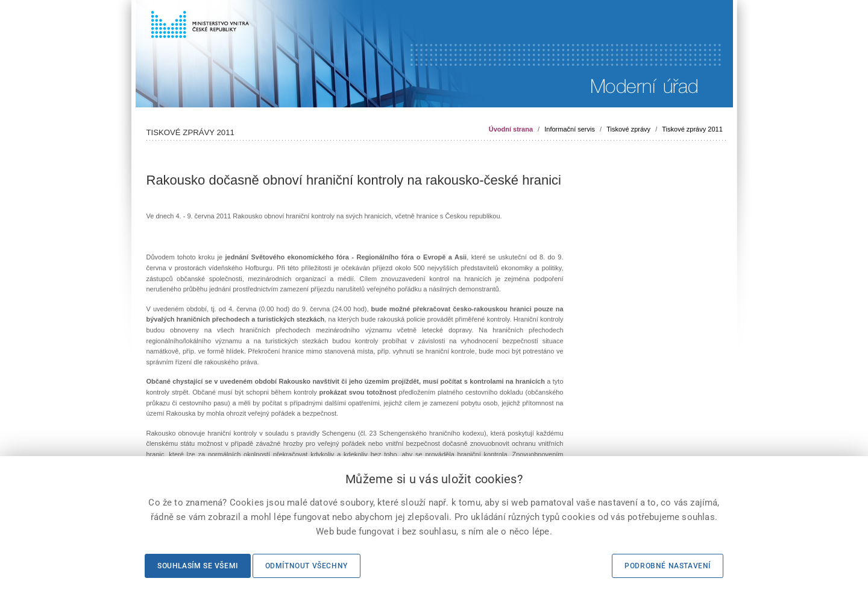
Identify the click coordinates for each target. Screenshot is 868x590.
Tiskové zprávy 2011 (692, 129)
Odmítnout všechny (307, 566)
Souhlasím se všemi (198, 566)
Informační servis (570, 129)
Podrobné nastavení (668, 566)
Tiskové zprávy (628, 129)
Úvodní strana (511, 129)
